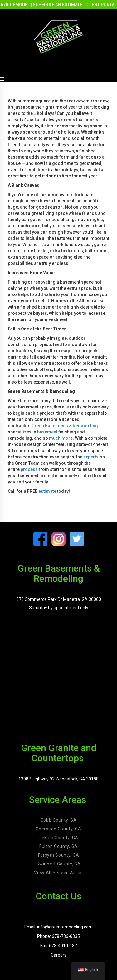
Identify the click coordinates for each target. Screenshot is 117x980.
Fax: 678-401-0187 (59, 946)
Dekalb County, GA (58, 838)
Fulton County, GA (58, 846)
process (29, 469)
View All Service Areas (58, 873)
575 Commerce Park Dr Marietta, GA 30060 (59, 599)
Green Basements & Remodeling (65, 426)
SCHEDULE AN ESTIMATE (58, 5)
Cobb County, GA (59, 820)
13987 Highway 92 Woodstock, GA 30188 (58, 779)
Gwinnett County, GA (58, 864)
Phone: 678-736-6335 (58, 936)
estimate (47, 491)
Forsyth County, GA (59, 855)
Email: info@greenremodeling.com (58, 927)
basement (47, 432)
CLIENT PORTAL (101, 5)
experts (91, 457)
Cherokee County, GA (58, 829)
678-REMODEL (15, 5)
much (55, 438)
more (67, 438)
